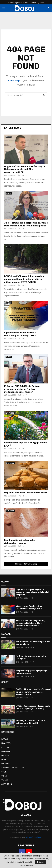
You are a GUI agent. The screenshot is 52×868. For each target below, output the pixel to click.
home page (14, 80)
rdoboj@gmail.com (34, 837)
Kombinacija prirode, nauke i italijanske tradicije (20, 541)
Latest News (13, 128)
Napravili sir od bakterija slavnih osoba (26, 493)
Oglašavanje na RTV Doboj (18, 3)
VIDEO (4, 776)
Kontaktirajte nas (37, 3)
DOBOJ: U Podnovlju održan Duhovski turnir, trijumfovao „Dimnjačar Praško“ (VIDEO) (33, 692)
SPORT (5, 772)
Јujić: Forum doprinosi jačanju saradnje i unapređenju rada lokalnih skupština (26, 224)
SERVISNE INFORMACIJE (13, 768)
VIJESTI (9, 193)
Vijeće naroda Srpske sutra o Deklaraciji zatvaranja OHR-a (20, 334)
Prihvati (41, 862)
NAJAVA (5, 756)
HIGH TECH (6, 743)
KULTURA (5, 747)
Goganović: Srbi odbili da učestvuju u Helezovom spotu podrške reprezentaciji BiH (25, 169)
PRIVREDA (6, 764)
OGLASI (5, 760)
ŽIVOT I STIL (10, 413)
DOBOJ (9, 137)
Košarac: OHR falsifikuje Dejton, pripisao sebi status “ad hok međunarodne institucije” (22, 389)
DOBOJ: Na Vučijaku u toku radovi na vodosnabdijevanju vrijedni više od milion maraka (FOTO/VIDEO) (24, 279)
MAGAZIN (6, 752)
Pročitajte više (27, 866)
